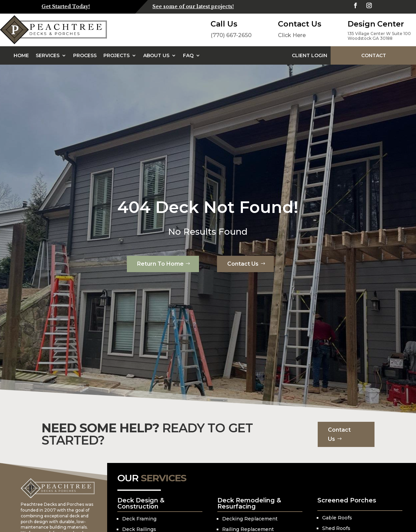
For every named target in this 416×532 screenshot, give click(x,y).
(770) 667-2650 (231, 35)
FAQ (188, 55)
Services (48, 55)
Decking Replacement (250, 519)
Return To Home (160, 264)
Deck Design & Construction (141, 503)
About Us (156, 55)
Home (21, 55)
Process (85, 55)
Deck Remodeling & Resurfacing (249, 503)
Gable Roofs (337, 518)
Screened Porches (347, 500)
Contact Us (243, 264)
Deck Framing (139, 519)
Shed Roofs (336, 528)
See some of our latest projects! (193, 6)
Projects (117, 55)
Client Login (310, 55)
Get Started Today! (66, 6)
